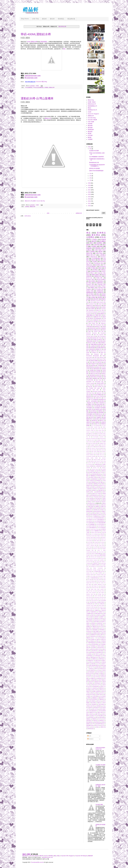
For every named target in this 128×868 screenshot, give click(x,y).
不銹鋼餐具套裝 (90, 614)
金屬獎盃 (97, 422)
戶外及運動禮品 (29, 87)
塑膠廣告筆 (94, 635)
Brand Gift (93, 322)
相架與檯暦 (92, 375)
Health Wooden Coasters (92, 560)
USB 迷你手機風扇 (97, 395)
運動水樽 (100, 278)
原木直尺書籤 (100, 625)
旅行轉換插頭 (93, 482)
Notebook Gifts (98, 354)
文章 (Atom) (28, 216)
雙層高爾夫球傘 (90, 725)
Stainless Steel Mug (91, 594)
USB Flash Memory (99, 357)
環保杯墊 (96, 485)
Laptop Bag (103, 563)
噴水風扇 (90, 633)
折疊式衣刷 (98, 661)
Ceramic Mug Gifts (99, 331)
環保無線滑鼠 (96, 686)
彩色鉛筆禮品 (99, 404)
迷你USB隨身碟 (90, 349)
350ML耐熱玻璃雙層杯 (99, 521)
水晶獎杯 (93, 297)
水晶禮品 (95, 262)
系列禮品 (95, 270)
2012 (89, 201)
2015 (89, 194)
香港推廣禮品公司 (92, 106)
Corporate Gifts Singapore (67, 856)
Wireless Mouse (95, 469)
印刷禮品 (93, 625)
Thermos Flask (99, 463)
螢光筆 (100, 495)
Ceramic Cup (89, 432)
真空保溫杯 (89, 490)
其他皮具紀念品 (97, 620)
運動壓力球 (99, 349)
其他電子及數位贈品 (94, 473)
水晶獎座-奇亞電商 (94, 151)
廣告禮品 (96, 235)
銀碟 (93, 424)
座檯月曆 (88, 648)
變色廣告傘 (96, 708)
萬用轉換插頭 (94, 495)
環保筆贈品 (101, 412)
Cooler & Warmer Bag (91, 545)
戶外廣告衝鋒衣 (97, 656)
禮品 (64, 49)
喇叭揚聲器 (101, 314)
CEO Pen (104, 541)
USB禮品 (94, 246)
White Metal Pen (101, 607)
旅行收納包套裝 (91, 672)
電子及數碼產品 (99, 283)
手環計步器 (100, 657)
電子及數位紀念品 (96, 330)
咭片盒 (103, 628)
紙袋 (90, 494)
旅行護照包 (93, 411)
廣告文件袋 (98, 649)
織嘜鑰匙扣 (95, 698)
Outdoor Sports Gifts (101, 302)
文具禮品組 (92, 481)
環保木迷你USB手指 (96, 685)
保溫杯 (100, 268)
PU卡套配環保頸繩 (93, 578)
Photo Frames (99, 581)
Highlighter (98, 442)
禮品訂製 (99, 375)
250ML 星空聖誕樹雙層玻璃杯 (97, 518)
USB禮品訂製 (89, 604)
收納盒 (98, 367)
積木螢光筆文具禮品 (91, 695)
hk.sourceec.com (31, 78)
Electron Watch (97, 549)
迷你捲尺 (104, 502)
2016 (89, 192)
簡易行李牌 (99, 695)
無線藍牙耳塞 (98, 682)
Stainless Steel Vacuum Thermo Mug (98, 461)
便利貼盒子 (98, 327)
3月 (90, 176)
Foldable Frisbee (101, 440)
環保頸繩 (92, 348)
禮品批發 (90, 132)
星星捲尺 (97, 674)
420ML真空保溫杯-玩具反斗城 (100, 748)
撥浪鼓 (91, 669)
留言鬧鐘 (88, 690)
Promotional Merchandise (93, 356)
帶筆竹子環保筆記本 (101, 403)
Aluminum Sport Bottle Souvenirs (93, 537)
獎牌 (89, 330)
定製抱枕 (92, 641)
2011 (89, 203)
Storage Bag (101, 594)
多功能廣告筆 (100, 292)
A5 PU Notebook (95, 534)
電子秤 (103, 725)
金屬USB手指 (90, 422)
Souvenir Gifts (90, 284)
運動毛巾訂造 (93, 712)
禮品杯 (101, 252)
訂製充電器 (97, 498)
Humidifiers (102, 560)
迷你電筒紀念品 (91, 503)
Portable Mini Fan (100, 455)
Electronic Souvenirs (92, 333)
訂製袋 (101, 378)
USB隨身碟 (100, 291)
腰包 (87, 701)
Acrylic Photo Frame (99, 429)
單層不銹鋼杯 (96, 631)
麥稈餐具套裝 (91, 729)
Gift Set (92, 302)
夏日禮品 (102, 401)
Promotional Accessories (92, 312)
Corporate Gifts (101, 284)
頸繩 (93, 513)
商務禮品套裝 (90, 292)
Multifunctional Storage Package (94, 570)
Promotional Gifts (98, 263)
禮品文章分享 (91, 255)
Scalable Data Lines (91, 591)
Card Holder (90, 542)
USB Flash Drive (100, 250)
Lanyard (96, 385)
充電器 (101, 618)
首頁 (48, 213)
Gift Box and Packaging (96, 557)
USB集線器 (91, 466)
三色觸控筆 (96, 610)
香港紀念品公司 (92, 104)
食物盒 (97, 727)
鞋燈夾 (88, 727)
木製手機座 (100, 482)
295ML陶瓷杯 (89, 520)
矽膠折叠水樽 (101, 490)
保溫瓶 (98, 615)
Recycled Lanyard (97, 391)
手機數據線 (92, 476)
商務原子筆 (89, 630)
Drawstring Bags (98, 432)
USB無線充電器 (100, 602)
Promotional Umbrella (91, 456)
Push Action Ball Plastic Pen (93, 586)
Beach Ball (97, 539)
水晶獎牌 (90, 139)
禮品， (93, 492)
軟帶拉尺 (90, 502)
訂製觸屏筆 (99, 417)
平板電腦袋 (93, 646)
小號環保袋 (103, 641)
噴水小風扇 (103, 631)
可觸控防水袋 (95, 626)
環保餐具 (93, 487)
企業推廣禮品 (43, 42)
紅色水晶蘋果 (103, 696)
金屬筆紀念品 (98, 276)
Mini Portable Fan (99, 387)
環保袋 (104, 294)
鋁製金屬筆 (100, 716)
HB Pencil (102, 558)
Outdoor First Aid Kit (91, 573)
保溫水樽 (98, 471)
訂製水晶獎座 (101, 704)
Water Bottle (101, 605)
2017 (89, 190)
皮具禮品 (103, 307)
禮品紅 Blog (91, 100)
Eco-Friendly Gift (99, 289)
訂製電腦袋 (98, 706)
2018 (89, 188)
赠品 (99, 260)
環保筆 (91, 318)
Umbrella (88, 468)
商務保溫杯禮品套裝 (96, 474)
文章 (89, 736)
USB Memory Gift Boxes (99, 597)
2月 (90, 178)
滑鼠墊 (103, 484)
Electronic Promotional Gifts (92, 438)
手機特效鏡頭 (93, 657)
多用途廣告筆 (103, 638)
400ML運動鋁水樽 (32, 42)
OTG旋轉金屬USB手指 (99, 571)
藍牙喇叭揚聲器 (100, 348)
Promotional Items (93, 286)
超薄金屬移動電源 (93, 711)
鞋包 (90, 513)
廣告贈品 (101, 281)
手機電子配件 (98, 315)
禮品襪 (97, 693)
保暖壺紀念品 (90, 398)
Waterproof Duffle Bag (91, 607)
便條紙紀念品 (90, 305)
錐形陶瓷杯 (91, 717)
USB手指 (97, 245)
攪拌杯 (96, 669)
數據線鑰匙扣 (95, 479)
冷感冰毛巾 (98, 398)
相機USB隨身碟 (96, 691)
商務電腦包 (95, 630)
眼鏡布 (95, 490)
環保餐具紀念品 (99, 414)
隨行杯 (97, 424)
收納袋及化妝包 (99, 409)
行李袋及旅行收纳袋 (97, 497)
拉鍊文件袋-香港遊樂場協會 (96, 171)
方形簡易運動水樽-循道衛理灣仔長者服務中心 (97, 165)
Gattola (88, 554)
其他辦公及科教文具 (98, 339)
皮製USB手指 (95, 690)
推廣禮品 (89, 248)
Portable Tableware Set (99, 584)
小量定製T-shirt (90, 403)
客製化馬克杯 (93, 328)
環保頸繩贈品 (90, 414)
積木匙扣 (102, 693)
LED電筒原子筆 (95, 563)
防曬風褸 (94, 719)
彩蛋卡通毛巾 (96, 654)
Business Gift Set (101, 322)
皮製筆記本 (95, 489)
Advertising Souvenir (91, 536)
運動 (98, 309)
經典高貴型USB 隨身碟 (96, 377)
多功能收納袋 (92, 636)
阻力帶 (93, 724)
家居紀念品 (101, 364)
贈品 (92, 243)
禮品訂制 (89, 253)
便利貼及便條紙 (94, 361)
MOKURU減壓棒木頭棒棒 (93, 565)
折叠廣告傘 (94, 659)
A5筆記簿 (102, 534)
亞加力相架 (103, 469)
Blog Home (25, 19)
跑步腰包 (97, 419)
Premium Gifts (90, 280)
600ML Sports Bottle (96, 532)
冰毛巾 (91, 362)
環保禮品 (61, 19)
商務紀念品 (89, 265)
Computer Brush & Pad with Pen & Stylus (95, 544)
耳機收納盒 (102, 699)
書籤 (102, 674)
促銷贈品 (100, 243)
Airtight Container (100, 536)
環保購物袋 (98, 318)
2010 (89, 206)
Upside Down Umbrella (99, 396)
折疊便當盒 (99, 476)
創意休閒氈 (96, 622)
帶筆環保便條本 (95, 644)
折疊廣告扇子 (91, 661)
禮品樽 (88, 492)
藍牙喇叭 (90, 378)
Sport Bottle (101, 592)
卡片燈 (101, 473)
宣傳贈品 (103, 241)
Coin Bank (102, 542)
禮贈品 (93, 288)
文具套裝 (104, 670)
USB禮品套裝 (97, 464)
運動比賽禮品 (96, 275)
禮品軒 (24, 854)
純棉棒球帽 (98, 492)
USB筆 (96, 604)
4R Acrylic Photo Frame (94, 529)
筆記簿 (92, 417)
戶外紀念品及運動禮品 (38, 87)
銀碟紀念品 (101, 508)
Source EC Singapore (93, 114)
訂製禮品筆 (96, 320)
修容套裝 (97, 617)
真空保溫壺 (99, 416)
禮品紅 (89, 108)
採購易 (29, 854)
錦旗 (97, 717)
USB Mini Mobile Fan (91, 599)
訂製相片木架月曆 (90, 706)
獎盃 (98, 294)
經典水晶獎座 (91, 309)
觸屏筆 (96, 378)
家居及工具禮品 (92, 343)
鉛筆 (95, 508)
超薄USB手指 (95, 709)
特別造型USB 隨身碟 (95, 372)
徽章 (102, 654)
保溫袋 (91, 617)
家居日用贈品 (101, 280)
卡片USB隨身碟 (94, 399)
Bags (90, 331)
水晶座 (89, 112)
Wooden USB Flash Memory (92, 609)
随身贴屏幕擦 (89, 511)
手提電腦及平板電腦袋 (100, 408)
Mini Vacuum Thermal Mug (95, 448)
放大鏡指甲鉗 (92, 670)
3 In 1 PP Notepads (95, 426)
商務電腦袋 (102, 630)
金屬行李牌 (97, 714)
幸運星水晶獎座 (101, 646)
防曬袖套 (88, 719)
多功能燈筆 (99, 636)
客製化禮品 (103, 341)
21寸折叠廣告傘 (95, 516)
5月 (90, 149)
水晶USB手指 (96, 677)
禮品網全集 (71, 19)
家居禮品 (98, 265)
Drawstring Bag (102, 547)
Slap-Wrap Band (101, 591)
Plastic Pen (102, 453)
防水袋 (99, 719)
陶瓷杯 (93, 260)
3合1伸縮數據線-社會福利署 (96, 157)
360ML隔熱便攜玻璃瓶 (101, 523)
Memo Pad (103, 385)
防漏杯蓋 (95, 721)
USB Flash (99, 253)
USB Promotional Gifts (98, 325)
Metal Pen (98, 447)
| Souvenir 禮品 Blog (41, 82)
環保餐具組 (99, 487)
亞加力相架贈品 (91, 471)
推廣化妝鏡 (98, 667)
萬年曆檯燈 (92, 701)
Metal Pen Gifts (100, 310)
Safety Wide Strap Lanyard (97, 589)
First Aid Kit (92, 440)
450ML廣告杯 (101, 526)
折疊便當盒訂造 (102, 659)
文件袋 (98, 670)
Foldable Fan (95, 352)
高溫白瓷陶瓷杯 (94, 515)
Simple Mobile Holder (92, 458)
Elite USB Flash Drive (94, 296)
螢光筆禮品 (94, 703)
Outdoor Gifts (90, 291)
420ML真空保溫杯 (100, 524)
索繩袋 (89, 698)
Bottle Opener (97, 541)
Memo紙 (90, 387)
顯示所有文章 (62, 26)
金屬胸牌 (91, 508)
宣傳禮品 (101, 233)
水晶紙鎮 (98, 370)
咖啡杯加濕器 (96, 628)
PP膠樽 (100, 573)
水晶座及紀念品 (95, 271)
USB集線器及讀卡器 (100, 466)
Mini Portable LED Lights (93, 388)
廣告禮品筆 (95, 651)
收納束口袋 (91, 409)
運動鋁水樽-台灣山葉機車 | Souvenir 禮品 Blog (35, 201)
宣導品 (97, 641)
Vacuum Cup (96, 468)
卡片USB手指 (98, 362)
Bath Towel (98, 380)
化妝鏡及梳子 (100, 623)
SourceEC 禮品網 (92, 120)
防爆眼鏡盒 (102, 721)
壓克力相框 (100, 635)
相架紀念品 (89, 691)
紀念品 (103, 237)
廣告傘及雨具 (101, 648)
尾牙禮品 (99, 643)
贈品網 (89, 137)
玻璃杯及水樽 (89, 485)
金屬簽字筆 (94, 351)
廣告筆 (52, 19)
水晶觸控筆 (92, 678)
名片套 (101, 626)
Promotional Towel (92, 304)
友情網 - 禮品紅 (92, 102)
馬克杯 (104, 330)
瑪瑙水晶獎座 (94, 412)
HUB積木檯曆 (100, 383)
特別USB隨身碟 (102, 328)
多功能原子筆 (94, 364)
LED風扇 (104, 442)
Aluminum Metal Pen (91, 430)
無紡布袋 (91, 682)
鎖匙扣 (103, 510)
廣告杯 (44, 19)
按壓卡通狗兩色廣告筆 (94, 665)
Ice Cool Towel (89, 562)
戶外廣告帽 (100, 365)
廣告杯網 (90, 126)
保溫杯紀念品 (98, 305)
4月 (90, 174)
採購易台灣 (91, 116)
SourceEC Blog (92, 118)
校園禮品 (100, 411)
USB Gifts (89, 395)
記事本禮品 (98, 500)
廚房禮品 (94, 648)
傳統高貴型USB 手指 (96, 338)
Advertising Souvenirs (96, 301)
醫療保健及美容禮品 (94, 505)
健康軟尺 (102, 617)
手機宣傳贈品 (90, 315)
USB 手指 (35, 19)
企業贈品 (46, 87)
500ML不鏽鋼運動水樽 (96, 531)
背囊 (104, 377)
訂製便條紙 (94, 704)
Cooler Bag (101, 545)
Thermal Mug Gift (91, 336)
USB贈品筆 (102, 604)
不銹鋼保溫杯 (93, 612)
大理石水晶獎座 (91, 639)
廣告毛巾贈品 (90, 294)
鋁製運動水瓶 (96, 510)
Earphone (90, 549)
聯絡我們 (90, 856)
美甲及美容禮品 (94, 699)
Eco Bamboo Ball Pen (94, 435)
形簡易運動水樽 (99, 652)
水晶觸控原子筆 (96, 317)
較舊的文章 (79, 213)
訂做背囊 (91, 498)
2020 (89, 183)
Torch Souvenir (98, 596)
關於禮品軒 (25, 856)
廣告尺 (88, 649)
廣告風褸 (92, 652)
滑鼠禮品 (100, 297)
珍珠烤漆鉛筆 (97, 683)
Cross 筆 (95, 547)
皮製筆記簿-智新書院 (95, 168)
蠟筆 (99, 703)
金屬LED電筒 (100, 712)
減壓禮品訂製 (97, 484)
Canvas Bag (101, 430)
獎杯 (98, 307)
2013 (89, 199)
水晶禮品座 (93, 346)
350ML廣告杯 (89, 521)
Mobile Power (101, 450)
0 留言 (37, 86)
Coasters (96, 542)
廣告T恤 (88, 365)
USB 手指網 (91, 122)
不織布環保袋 (90, 327)
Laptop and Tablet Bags (93, 443)
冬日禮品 (93, 268)
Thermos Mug (89, 596)
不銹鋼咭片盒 (101, 612)
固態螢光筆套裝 (97, 633)
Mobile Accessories (98, 568)
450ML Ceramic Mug (95, 427)
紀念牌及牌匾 (95, 696)
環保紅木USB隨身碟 (92, 688)
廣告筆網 (90, 128)
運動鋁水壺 (48, 118)
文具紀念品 (93, 257)
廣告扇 (93, 649)
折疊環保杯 (97, 662)
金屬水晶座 (103, 505)
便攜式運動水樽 (98, 614)
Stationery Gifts (100, 393)
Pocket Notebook (90, 455)
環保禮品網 (91, 130)
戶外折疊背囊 (97, 406)
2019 (89, 185)
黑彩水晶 (101, 515)
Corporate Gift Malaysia (81, 856)
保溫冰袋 (93, 615)
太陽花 (98, 639)
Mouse (88, 451)
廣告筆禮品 (92, 281)
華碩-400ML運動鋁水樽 (36, 34)
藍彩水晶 (99, 701)
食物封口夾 (99, 513)
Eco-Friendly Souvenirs (98, 437)
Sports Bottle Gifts (93, 323)
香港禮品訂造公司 (92, 110)
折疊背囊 (93, 664)
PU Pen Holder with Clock (95, 576)
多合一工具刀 (95, 638)
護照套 (91, 708)
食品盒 (93, 727)
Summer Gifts (91, 463)
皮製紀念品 (102, 690)
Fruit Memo (101, 552)
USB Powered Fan (95, 601)
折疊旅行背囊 (93, 477)
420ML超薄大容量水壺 (91, 526)
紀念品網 (90, 135)
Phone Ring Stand (97, 579)
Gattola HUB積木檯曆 (96, 554)
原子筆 (95, 314)
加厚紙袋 (93, 623)
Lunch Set (92, 447)
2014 (89, 197)
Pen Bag (90, 579)
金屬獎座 (97, 507)
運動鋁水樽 (52, 87)
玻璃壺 (91, 683)
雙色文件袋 (97, 725)
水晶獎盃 (92, 370)
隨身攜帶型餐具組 (100, 724)
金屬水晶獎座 (91, 507)
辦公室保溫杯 (97, 502)
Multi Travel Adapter (95, 451)
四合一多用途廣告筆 (93, 401)
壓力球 (96, 341)
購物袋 (104, 500)
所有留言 (90, 739)
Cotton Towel (89, 547)
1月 (90, 180)
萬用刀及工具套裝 (97, 494)
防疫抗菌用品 (89, 722)
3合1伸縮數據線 (91, 524)
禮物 (101, 246)
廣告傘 (94, 365)
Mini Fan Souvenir (99, 335)
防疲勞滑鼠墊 (97, 722)
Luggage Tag (93, 445)
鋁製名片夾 (94, 716)
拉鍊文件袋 (100, 477)
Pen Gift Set (95, 453)
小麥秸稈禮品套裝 (92, 643)
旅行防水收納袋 (100, 672)
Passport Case (103, 578)
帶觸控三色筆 (91, 404)
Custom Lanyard (90, 383)
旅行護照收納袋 (95, 369)
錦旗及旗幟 (102, 717)
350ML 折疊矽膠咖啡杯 (99, 520)
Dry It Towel (93, 434)
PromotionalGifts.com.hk (37, 862)
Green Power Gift (90, 442)
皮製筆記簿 (102, 489)
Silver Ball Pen (101, 456)
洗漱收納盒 (99, 678)
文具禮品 (92, 252)
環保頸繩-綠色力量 (94, 163)
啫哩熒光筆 (103, 399)
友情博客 (90, 124)
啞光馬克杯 (89, 631)
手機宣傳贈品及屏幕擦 (96, 344)
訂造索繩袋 (92, 500)
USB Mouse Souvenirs (92, 359)
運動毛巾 (102, 421)
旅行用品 (89, 283)
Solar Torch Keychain (91, 592)
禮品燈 (92, 693)
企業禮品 (27, 207)
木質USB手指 (96, 675)
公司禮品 (94, 240)
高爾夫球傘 (103, 727)
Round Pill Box (95, 588)
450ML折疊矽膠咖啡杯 (91, 528)
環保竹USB (103, 686)
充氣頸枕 (96, 618)
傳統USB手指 (89, 618)
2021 (89, 147)
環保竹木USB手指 (95, 374)
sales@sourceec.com (33, 76)
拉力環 (98, 664)
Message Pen (94, 567)
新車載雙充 (98, 481)
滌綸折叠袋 (94, 680)
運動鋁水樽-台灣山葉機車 (37, 98)
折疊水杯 (91, 662)
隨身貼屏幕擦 (97, 511)
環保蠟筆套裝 (101, 688)
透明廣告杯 (95, 421)
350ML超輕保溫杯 (90, 523)
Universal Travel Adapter (92, 605)
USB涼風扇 (92, 602)
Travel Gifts (101, 304)
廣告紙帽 (101, 651)
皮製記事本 (96, 299)
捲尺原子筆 (92, 667)
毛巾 (90, 677)
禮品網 (89, 133)
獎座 (99, 346)
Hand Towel (89, 385)
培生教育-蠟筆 (99, 805)
